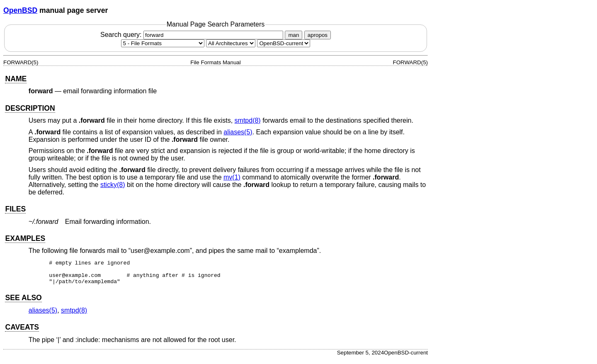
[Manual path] (284, 43)
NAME (16, 79)
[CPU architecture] (231, 43)
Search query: (193, 35)
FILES (15, 209)
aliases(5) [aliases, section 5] (238, 132)
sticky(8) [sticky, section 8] (113, 185)
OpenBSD (20, 10)
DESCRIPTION (30, 108)
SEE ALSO (23, 303)
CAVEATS (22, 332)
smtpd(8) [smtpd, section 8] (248, 120)
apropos (318, 35)
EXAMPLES (25, 238)
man (294, 35)
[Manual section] (163, 43)
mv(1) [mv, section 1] (232, 177)
